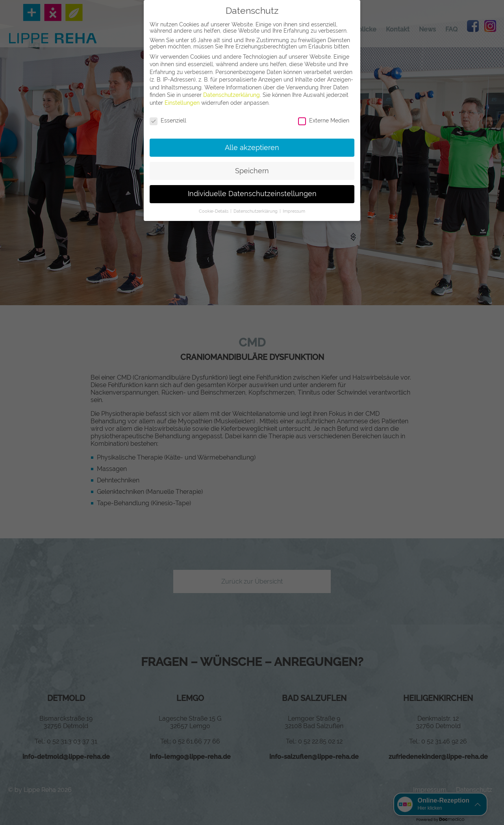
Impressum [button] (294, 211)
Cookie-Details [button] (214, 211)
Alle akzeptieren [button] (252, 148)
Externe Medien (324, 121)
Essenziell (168, 121)
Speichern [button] (252, 171)
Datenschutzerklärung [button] (256, 211)
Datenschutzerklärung (232, 95)
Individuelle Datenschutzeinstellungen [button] (252, 194)
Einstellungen (182, 103)
